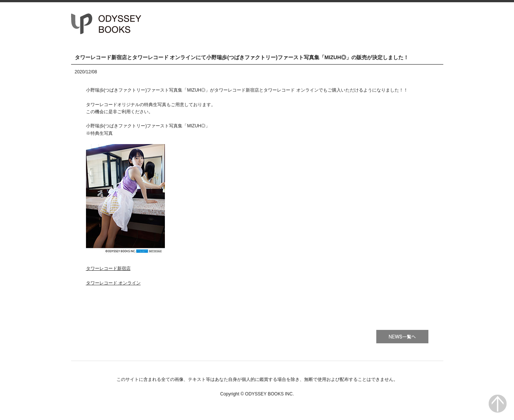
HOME (299, 23)
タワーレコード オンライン (113, 283)
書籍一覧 (355, 23)
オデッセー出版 (106, 24)
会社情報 (410, 23)
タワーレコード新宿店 (108, 268)
